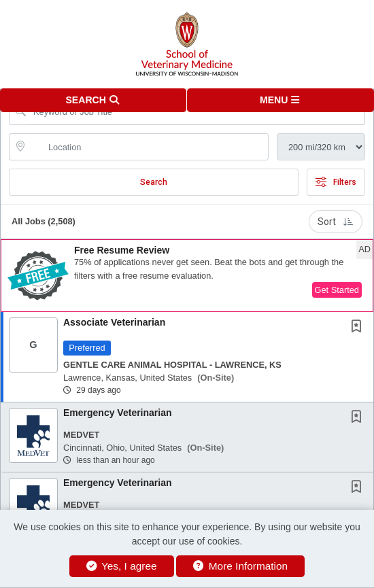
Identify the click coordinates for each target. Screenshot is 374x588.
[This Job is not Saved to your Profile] (359, 328)
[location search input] (148, 147)
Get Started (337, 290)
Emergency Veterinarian (118, 413)
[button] (280, 100)
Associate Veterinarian (114, 322)
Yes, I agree (122, 566)
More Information (240, 566)
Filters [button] (336, 182)
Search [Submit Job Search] (154, 182)
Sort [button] (336, 222)
